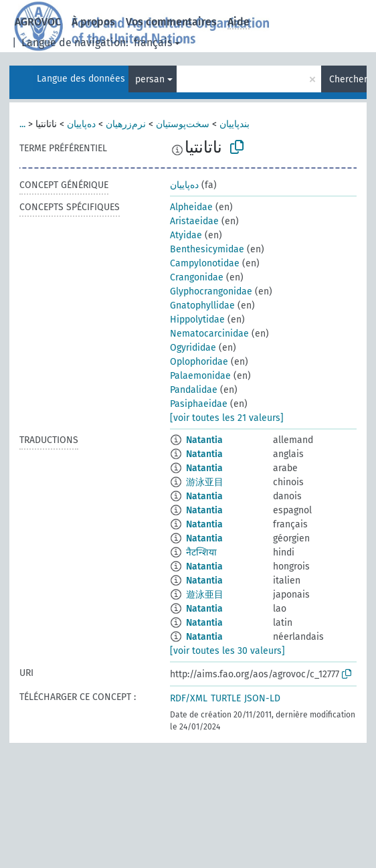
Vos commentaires (171, 22)
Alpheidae (191, 207)
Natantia (204, 440)
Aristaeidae (194, 221)
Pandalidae (194, 390)
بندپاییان (234, 124)
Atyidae (186, 235)
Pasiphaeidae (199, 404)
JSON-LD (262, 698)
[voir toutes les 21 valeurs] (227, 418)
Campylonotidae (205, 263)
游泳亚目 (205, 482)
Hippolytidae (197, 320)
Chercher (348, 79)
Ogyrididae (193, 348)
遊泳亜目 (205, 595)
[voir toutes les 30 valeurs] (227, 651)
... (22, 124)
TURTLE (226, 698)
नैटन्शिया (201, 552)
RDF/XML (189, 698)
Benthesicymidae (207, 249)
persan (150, 79)
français (153, 42)
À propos (93, 22)
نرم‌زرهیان (126, 124)
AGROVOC (38, 22)
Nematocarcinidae (209, 334)
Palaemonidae (200, 376)
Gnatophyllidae (202, 306)
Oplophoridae (199, 362)
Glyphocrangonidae (211, 291)
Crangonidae (197, 277)
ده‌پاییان (81, 124)
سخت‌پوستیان (183, 124)
